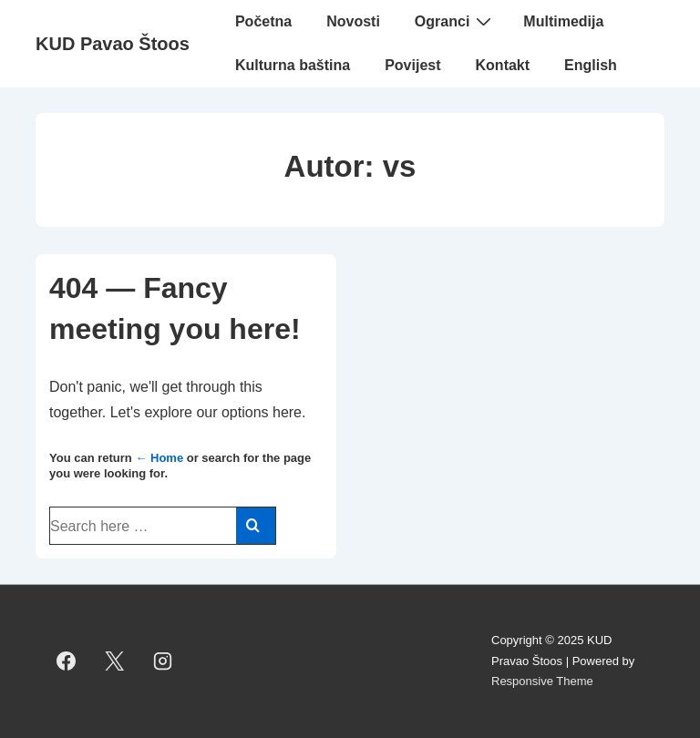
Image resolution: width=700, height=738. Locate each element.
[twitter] (115, 661)
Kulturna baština (293, 65)
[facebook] (67, 661)
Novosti (353, 21)
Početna (263, 21)
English (591, 65)
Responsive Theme (542, 681)
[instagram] (163, 661)
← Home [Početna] (159, 458)
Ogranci (455, 21)
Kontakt (503, 65)
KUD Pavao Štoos (113, 44)
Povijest (412, 65)
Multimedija (563, 21)
